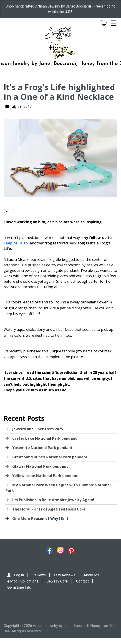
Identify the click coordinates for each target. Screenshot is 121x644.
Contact (82, 581)
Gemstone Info (19, 587)
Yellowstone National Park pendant (45, 476)
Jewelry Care (57, 581)
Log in (19, 575)
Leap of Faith (16, 243)
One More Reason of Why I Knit (40, 518)
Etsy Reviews (65, 575)
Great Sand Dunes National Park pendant (50, 457)
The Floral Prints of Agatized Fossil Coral (49, 509)
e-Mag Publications (23, 581)
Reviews (39, 575)
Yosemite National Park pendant (42, 448)
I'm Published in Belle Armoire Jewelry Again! (53, 500)
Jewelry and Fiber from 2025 (38, 429)
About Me (92, 575)
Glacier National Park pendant (40, 466)
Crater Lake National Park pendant (45, 438)
